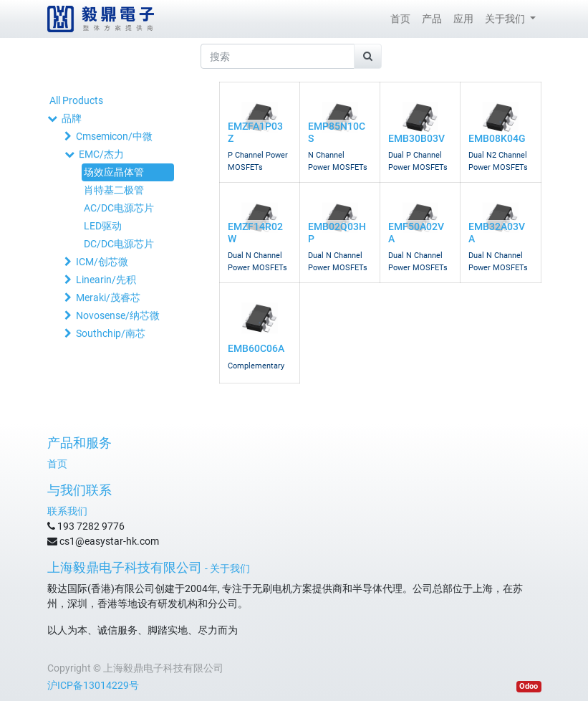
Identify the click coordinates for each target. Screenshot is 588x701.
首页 (57, 464)
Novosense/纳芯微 (118, 315)
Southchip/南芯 (111, 333)
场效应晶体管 (114, 172)
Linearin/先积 (106, 280)
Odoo (529, 686)
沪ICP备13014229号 (93, 685)
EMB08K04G (497, 138)
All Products (76, 100)
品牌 (72, 118)
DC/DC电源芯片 (119, 244)
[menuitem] (400, 19)
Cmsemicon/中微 (114, 136)
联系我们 (67, 511)
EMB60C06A (256, 348)
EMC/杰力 (101, 154)
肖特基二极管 (114, 190)
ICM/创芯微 (102, 262)
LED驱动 (103, 226)
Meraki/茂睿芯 (108, 297)
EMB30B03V (416, 138)
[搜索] (368, 56)
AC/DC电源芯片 (119, 208)
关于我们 (230, 568)
